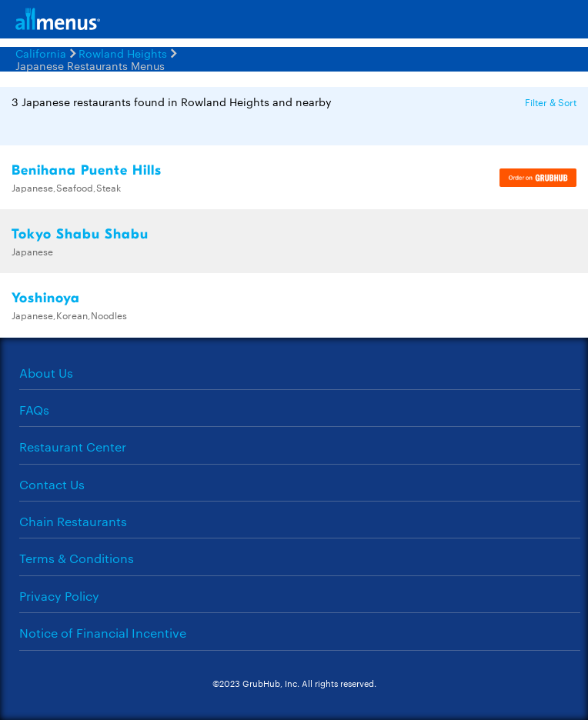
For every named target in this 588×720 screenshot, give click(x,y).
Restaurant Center (73, 447)
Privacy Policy (59, 596)
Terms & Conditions (77, 558)
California (41, 53)
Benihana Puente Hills (87, 170)
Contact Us (52, 484)
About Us (46, 373)
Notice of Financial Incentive (103, 633)
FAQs (34, 410)
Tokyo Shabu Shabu (80, 234)
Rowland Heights (123, 53)
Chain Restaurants (73, 521)
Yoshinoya (46, 298)
